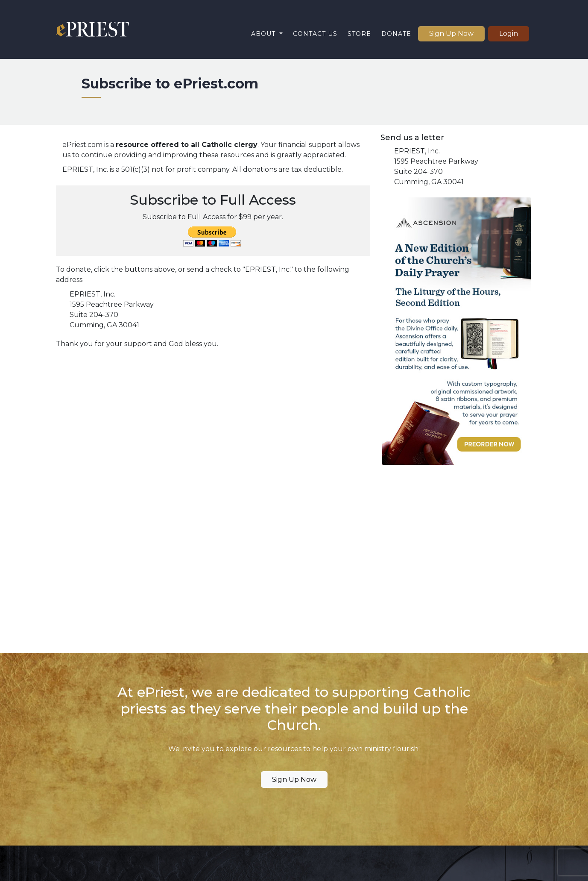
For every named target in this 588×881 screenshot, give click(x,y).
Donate (396, 34)
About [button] (264, 34)
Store (359, 34)
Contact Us (315, 34)
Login (509, 34)
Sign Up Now (451, 34)
